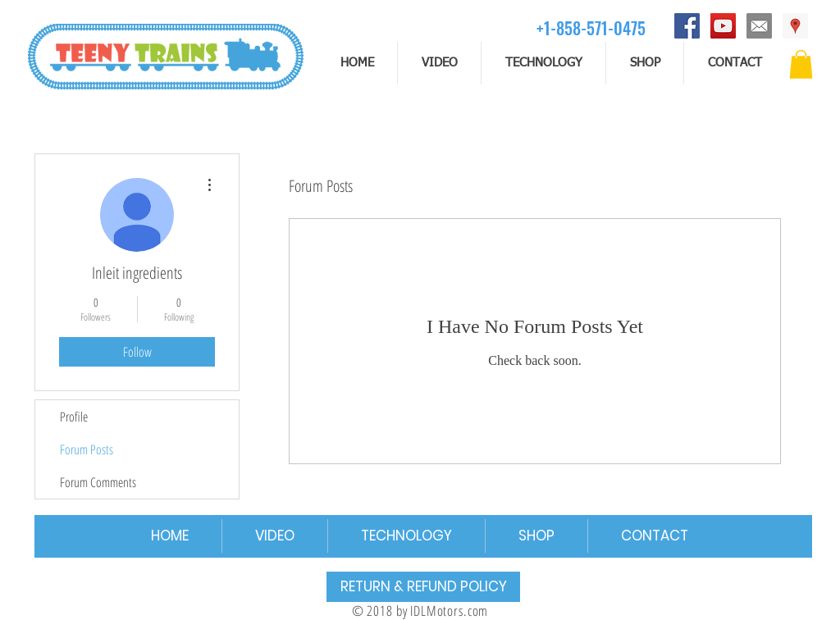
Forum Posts (87, 449)
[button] (801, 64)
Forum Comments (98, 482)
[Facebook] (687, 26)
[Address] (795, 26)
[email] (759, 26)
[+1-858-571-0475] (591, 27)
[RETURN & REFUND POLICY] (423, 587)
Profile (74, 417)
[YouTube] (723, 26)
